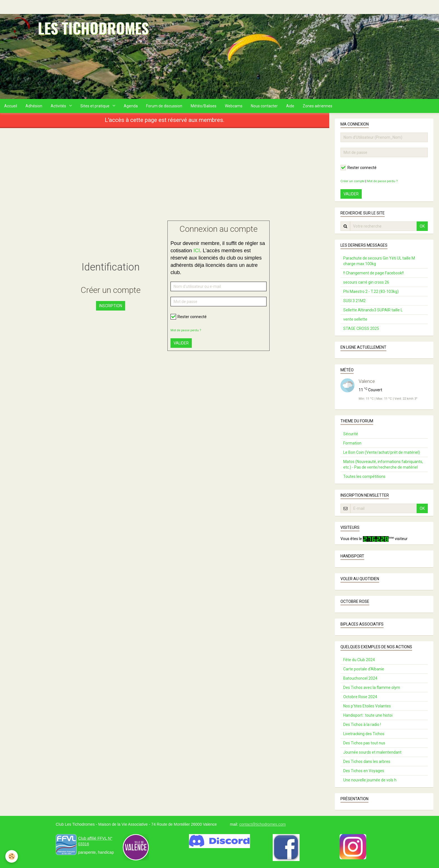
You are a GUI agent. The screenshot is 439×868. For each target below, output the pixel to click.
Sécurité (351, 434)
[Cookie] (12, 856)
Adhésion (34, 106)
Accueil (11, 106)
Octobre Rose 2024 (360, 697)
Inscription (111, 306)
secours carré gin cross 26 (366, 282)
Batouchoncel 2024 (360, 678)
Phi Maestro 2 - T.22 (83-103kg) (371, 291)
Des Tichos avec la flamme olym (372, 688)
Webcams (234, 106)
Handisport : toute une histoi (368, 715)
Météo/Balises (204, 106)
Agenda (131, 106)
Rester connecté (189, 317)
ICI (197, 251)
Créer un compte (352, 181)
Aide (290, 106)
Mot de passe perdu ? (186, 330)
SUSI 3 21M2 (354, 301)
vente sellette (355, 319)
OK (422, 226)
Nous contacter (264, 106)
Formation (352, 443)
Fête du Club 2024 (359, 660)
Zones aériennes (317, 106)
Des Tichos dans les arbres (367, 761)
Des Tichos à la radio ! (362, 725)
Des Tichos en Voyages (364, 771)
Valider (181, 343)
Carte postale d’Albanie (364, 669)
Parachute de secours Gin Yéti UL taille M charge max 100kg (379, 261)
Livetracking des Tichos (364, 734)
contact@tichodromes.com (262, 824)
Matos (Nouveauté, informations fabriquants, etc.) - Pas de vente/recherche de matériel (383, 464)
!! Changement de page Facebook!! (373, 273)
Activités (59, 106)
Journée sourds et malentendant (372, 752)
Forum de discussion (164, 106)
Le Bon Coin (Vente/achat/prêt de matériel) (382, 452)
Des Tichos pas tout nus (364, 743)
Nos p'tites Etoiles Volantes (367, 706)
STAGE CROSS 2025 (361, 328)
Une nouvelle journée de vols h (370, 780)
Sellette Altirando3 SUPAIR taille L (373, 310)
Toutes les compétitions (364, 476)
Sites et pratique (95, 106)
